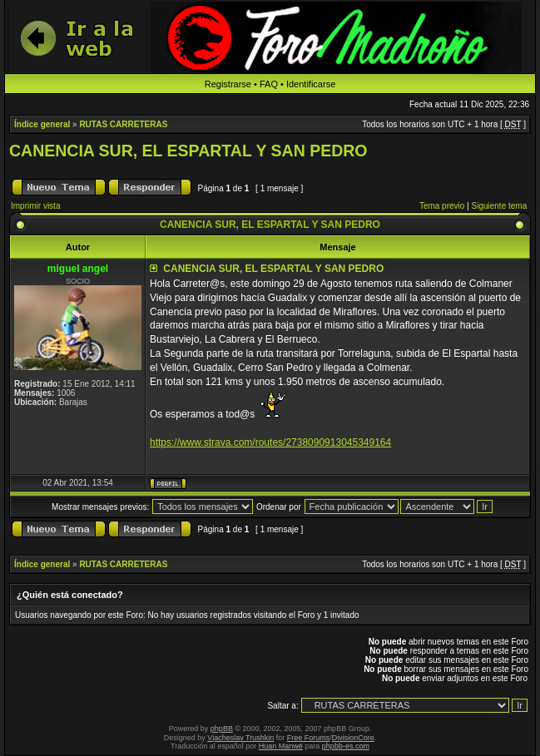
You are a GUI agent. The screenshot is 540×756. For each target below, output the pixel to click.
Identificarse (311, 84)
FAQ (269, 84)
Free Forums (309, 738)
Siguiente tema (500, 206)
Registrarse (228, 84)
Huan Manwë (281, 746)
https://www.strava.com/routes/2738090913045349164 (270, 442)
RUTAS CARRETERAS (123, 124)
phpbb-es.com (346, 746)
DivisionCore (353, 738)
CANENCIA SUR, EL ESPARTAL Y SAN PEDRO (188, 151)
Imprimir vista (35, 206)
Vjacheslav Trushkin (240, 738)
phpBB (222, 729)
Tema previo (442, 206)
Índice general (42, 124)
